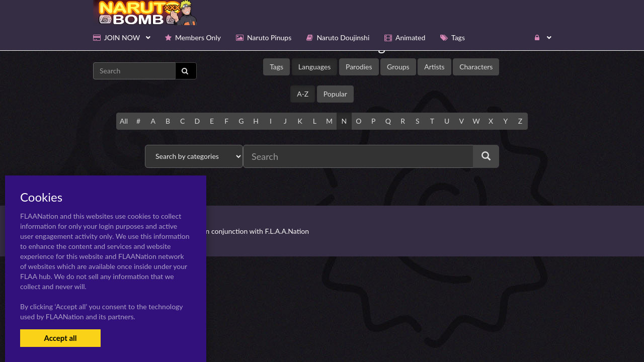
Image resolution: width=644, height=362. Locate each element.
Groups (398, 67)
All (124, 121)
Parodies (359, 67)
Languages (315, 67)
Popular (335, 94)
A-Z (303, 94)
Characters (476, 67)
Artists (434, 67)
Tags (276, 67)
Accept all (60, 338)
